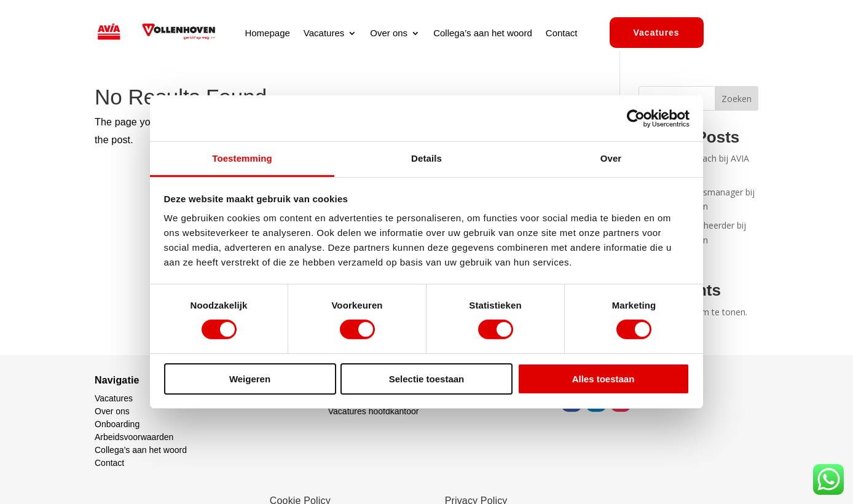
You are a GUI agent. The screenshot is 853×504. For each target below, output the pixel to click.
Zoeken (737, 99)
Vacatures (324, 33)
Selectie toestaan (427, 379)
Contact (562, 33)
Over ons (389, 33)
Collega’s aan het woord (483, 33)
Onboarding (117, 424)
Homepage (267, 33)
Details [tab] (426, 158)
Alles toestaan (603, 379)
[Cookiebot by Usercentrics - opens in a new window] (636, 118)
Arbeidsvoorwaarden (134, 437)
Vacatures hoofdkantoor (374, 411)
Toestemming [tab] (242, 158)
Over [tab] (611, 158)
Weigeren (250, 379)
